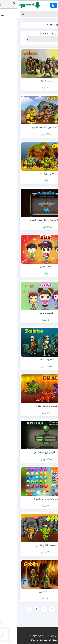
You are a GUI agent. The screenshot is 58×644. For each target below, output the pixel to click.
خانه (52, 25)
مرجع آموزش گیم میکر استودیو (32, 640)
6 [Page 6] (12, 609)
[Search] (32, 14)
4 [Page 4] (27, 609)
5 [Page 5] (19, 609)
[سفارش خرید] (29, 39)
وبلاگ (15, 640)
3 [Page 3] (35, 609)
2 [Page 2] (43, 609)
